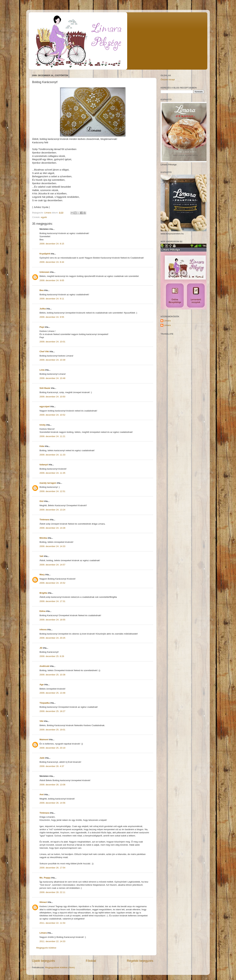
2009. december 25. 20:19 (52, 748)
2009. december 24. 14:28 (52, 528)
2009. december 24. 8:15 (52, 244)
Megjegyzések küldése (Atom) (60, 967)
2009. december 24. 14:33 (52, 546)
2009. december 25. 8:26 (52, 656)
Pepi (42, 327)
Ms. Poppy (45, 878)
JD (41, 648)
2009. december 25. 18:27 (52, 711)
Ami (42, 794)
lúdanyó (44, 465)
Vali (41, 556)
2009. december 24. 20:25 (52, 638)
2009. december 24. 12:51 (52, 491)
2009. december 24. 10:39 (52, 360)
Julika (43, 309)
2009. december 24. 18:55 (52, 620)
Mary (42, 575)
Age (42, 684)
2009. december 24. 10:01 (52, 342)
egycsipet (45, 406)
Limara (43, 933)
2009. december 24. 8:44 (52, 262)
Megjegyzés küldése (46, 948)
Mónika (43, 538)
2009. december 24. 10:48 (52, 378)
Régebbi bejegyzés (140, 961)
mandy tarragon (48, 483)
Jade (42, 758)
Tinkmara (44, 520)
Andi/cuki (44, 666)
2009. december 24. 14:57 (52, 565)
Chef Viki (44, 351)
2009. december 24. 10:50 (52, 397)
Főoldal (91, 961)
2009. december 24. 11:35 (52, 473)
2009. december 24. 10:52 (52, 415)
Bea (42, 290)
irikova (43, 630)
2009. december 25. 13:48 (52, 693)
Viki (41, 721)
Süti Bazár (45, 388)
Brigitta (43, 593)
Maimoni (44, 739)
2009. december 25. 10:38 (52, 675)
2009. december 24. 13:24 (52, 510)
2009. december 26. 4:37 (52, 766)
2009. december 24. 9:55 (52, 317)
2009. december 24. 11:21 (52, 436)
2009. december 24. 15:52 (52, 583)
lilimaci (43, 902)
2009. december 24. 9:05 (52, 280)
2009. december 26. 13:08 (52, 785)
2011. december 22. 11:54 (52, 923)
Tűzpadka (45, 703)
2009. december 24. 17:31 (52, 601)
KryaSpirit (45, 254)
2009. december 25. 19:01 (52, 730)
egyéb (44, 217)
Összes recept (168, 80)
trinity (43, 425)
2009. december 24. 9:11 (52, 299)
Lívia (42, 370)
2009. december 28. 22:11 (52, 892)
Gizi (42, 501)
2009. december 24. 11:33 (52, 455)
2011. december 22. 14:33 (52, 941)
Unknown (44, 272)
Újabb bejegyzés (43, 961)
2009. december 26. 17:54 (52, 868)
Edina (43, 611)
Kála (42, 446)
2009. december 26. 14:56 (52, 803)
